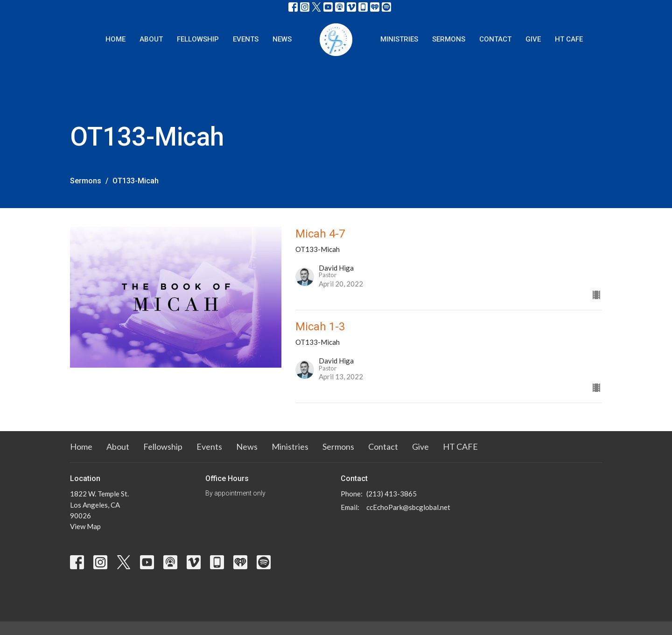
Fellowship (198, 39)
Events (246, 39)
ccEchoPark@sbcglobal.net (408, 507)
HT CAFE (569, 39)
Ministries (399, 39)
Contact (495, 39)
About (151, 39)
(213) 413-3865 (392, 494)
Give (533, 39)
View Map (85, 526)
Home (115, 39)
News (282, 39)
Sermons (449, 39)
